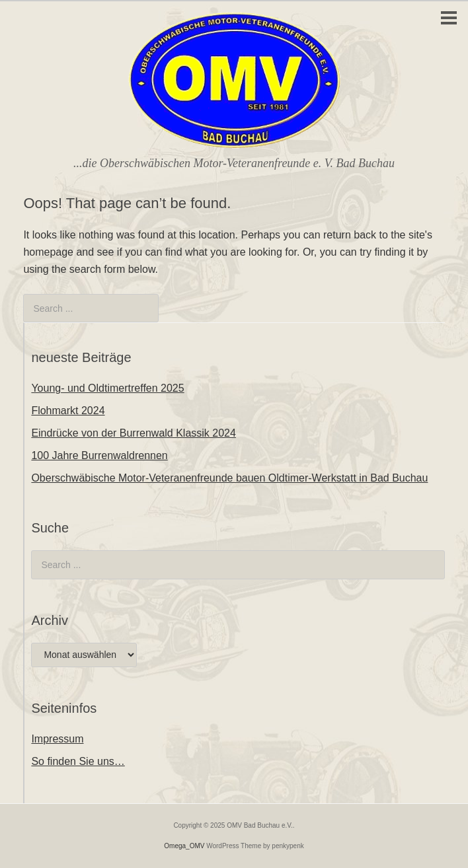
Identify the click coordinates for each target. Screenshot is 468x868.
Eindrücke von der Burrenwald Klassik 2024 (134, 433)
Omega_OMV (184, 846)
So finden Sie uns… (78, 761)
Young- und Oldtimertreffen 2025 (107, 388)
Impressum (57, 739)
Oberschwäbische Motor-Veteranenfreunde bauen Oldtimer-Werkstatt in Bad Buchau (229, 478)
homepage (48, 252)
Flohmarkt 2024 (68, 411)
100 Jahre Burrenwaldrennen (99, 455)
